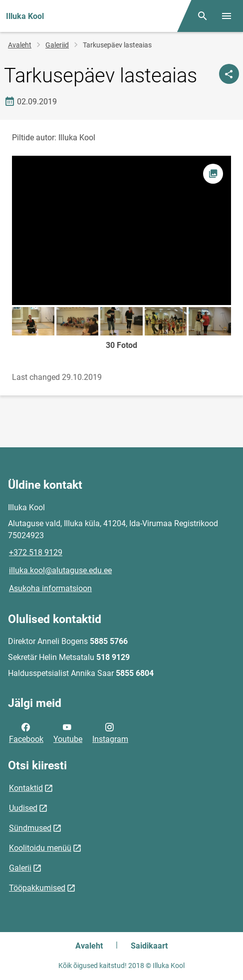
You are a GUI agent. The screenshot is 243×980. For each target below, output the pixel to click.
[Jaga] (229, 74)
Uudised (23, 808)
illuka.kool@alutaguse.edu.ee (60, 570)
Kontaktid (26, 788)
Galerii (20, 868)
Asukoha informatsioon (50, 588)
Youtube (68, 732)
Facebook (26, 732)
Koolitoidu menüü (40, 848)
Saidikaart (149, 946)
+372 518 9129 (36, 552)
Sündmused (30, 828)
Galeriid (57, 45)
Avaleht (20, 45)
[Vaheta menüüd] (227, 16)
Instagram (110, 732)
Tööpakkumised (37, 888)
